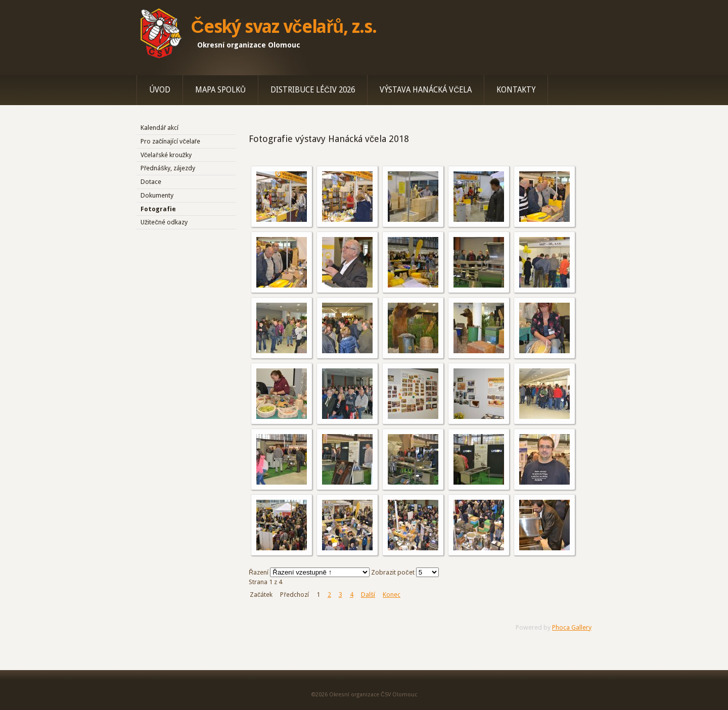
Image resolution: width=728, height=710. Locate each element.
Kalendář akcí (160, 128)
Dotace (151, 182)
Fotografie (158, 209)
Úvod (160, 90)
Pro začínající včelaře (170, 141)
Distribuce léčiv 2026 (313, 90)
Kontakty (516, 90)
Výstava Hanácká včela (426, 90)
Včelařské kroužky (166, 155)
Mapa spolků (220, 90)
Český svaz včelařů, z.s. (284, 27)
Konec (392, 595)
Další (368, 595)
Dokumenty (157, 195)
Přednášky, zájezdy (168, 168)
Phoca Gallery (572, 627)
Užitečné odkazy (164, 222)
